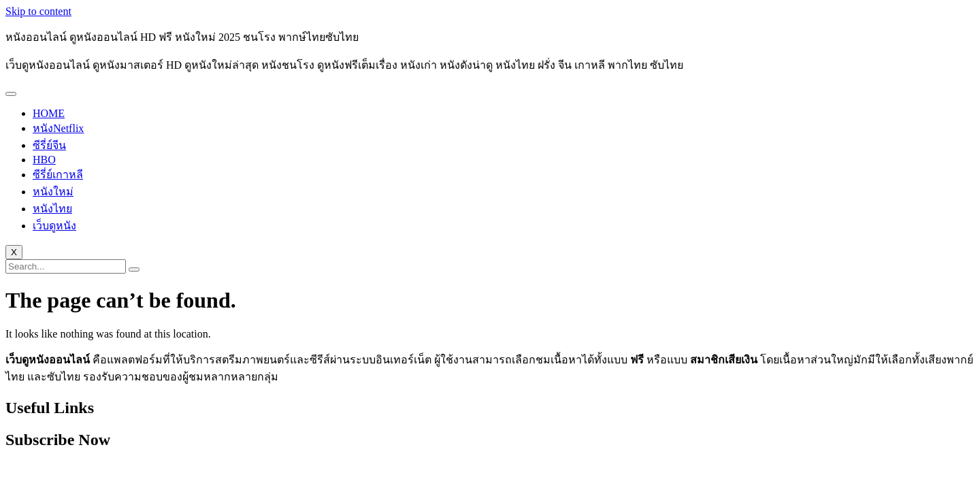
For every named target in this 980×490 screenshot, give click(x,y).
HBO (44, 160)
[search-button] (134, 269)
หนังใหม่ (53, 192)
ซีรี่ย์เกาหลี (58, 175)
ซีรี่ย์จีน (49, 145)
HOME (49, 113)
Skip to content (38, 11)
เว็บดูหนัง (54, 226)
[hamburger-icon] (11, 94)
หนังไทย (52, 209)
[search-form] (66, 266)
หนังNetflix (58, 128)
